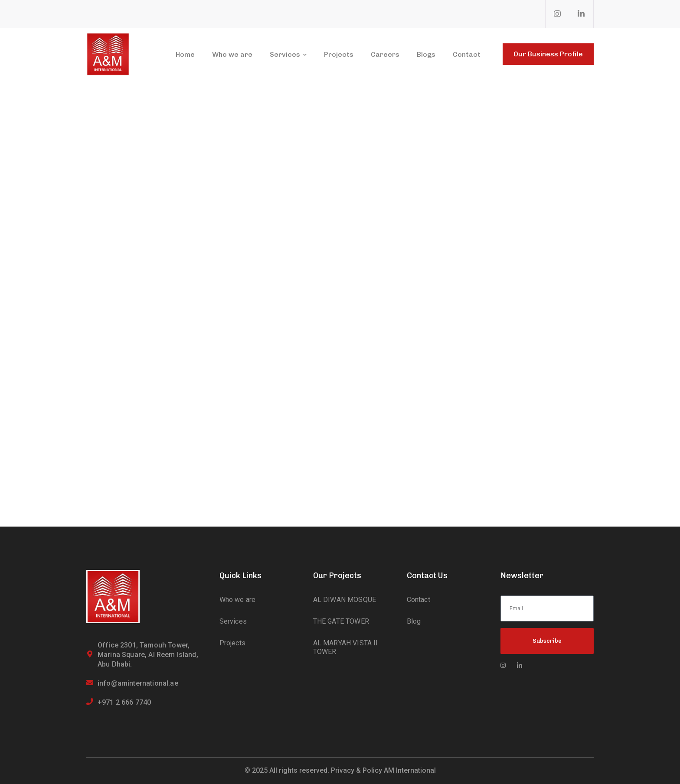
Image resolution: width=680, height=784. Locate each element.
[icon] (558, 14)
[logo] (108, 54)
